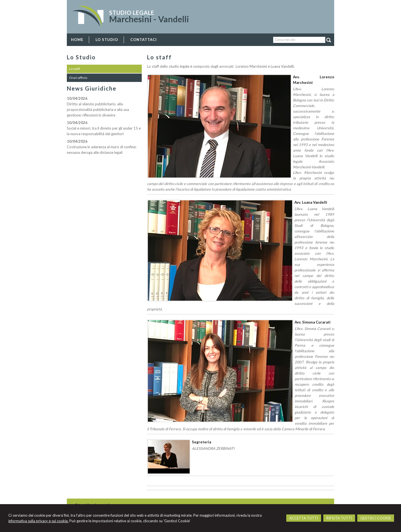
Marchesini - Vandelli (149, 19)
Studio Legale (132, 13)
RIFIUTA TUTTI (339, 518)
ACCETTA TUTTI (304, 518)
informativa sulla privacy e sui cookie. (38, 521)
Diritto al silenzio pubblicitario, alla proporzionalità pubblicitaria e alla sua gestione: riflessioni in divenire (98, 110)
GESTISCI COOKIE (376, 518)
